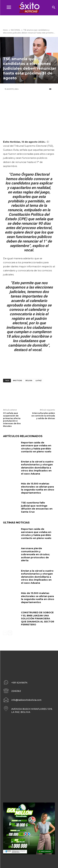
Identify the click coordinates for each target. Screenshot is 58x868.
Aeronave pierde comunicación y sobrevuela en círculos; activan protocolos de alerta (35, 554)
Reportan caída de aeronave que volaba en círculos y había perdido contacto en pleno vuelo (36, 447)
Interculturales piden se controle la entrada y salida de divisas (43, 416)
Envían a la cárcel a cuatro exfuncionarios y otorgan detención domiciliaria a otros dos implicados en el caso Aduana (37, 468)
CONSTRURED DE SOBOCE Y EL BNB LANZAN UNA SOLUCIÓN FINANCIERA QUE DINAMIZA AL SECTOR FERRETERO (38, 618)
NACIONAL (16, 30)
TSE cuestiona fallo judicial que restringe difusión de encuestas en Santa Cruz (37, 507)
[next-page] (10, 633)
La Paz (39, 381)
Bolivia (29, 381)
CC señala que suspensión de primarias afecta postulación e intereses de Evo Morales (12, 420)
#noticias (17, 381)
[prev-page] (5, 633)
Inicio (5, 30)
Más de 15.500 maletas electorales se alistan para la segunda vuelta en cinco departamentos (38, 488)
